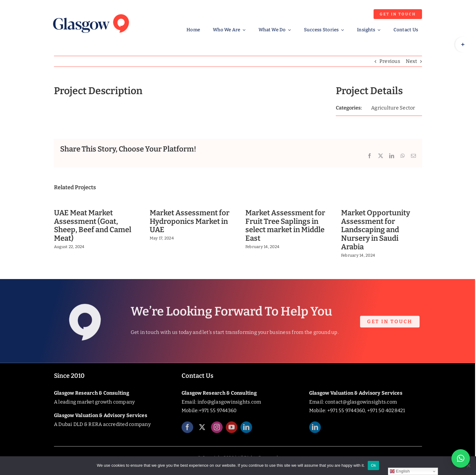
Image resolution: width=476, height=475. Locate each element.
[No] (468, 465)
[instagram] (217, 431)
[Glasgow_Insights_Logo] (90, 13)
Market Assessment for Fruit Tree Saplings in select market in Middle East (285, 226)
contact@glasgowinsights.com (361, 402)
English (400, 471)
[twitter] (202, 431)
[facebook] (187, 431)
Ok (373, 465)
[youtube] (232, 431)
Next (411, 61)
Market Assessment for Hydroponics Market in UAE (190, 221)
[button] (461, 458)
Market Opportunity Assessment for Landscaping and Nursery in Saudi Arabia (376, 230)
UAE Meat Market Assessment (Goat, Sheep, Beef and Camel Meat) (93, 226)
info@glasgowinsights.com (229, 402)
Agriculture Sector (393, 108)
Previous (390, 61)
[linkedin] (246, 431)
